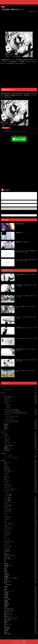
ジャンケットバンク (20, 491)
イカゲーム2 (20, 438)
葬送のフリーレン (20, 615)
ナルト (20, 521)
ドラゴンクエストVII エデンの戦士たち (20, 411)
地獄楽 (20, 570)
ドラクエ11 (8, 405)
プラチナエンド (20, 534)
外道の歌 (20, 573)
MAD (20, 464)
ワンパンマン (20, 543)
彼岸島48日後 (9, 585)
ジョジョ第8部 (20, 501)
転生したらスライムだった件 (20, 618)
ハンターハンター (20, 523)
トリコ (20, 515)
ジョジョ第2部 (9, 495)
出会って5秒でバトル (20, 559)
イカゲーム (20, 436)
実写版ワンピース (20, 449)
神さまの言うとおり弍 (20, 610)
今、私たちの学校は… (20, 446)
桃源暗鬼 (20, 596)
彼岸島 (20, 583)
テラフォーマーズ (20, 512)
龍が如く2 (20, 427)
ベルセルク (20, 535)
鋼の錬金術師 (20, 627)
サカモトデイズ (20, 486)
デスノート (20, 513)
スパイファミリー (20, 502)
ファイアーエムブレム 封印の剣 (20, 421)
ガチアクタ (20, 478)
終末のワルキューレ (20, 613)
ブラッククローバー (20, 529)
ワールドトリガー (20, 546)
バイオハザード (20, 414)
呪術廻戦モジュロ (20, 565)
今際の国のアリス (20, 554)
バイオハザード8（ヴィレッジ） (12, 416)
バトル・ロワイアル (20, 524)
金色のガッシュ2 (20, 624)
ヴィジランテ (20, 548)
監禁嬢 (20, 607)
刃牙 (20, 561)
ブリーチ (20, 531)
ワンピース (20, 545)
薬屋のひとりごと (20, 616)
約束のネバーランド (20, 612)
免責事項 (24, 641)
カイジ (20, 475)
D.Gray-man (20, 462)
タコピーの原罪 (20, 505)
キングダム (20, 481)
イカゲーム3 (20, 439)
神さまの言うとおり (20, 609)
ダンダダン (20, 507)
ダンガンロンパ (20, 401)
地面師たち (20, 447)
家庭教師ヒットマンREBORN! (20, 578)
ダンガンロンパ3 (20, 390)
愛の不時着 (20, 450)
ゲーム (20, 393)
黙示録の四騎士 (20, 634)
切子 (20, 562)
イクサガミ (20, 441)
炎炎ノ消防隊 (20, 599)
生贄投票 (20, 602)
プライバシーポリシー (16, 641)
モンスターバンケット (20, 542)
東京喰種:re (20, 594)
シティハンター (20, 487)
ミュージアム (20, 540)
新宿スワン (20, 590)
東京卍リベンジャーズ (20, 591)
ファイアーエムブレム (20, 420)
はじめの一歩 (20, 468)
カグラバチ (20, 476)
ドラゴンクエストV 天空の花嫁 (20, 410)
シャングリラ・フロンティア (20, 489)
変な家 (20, 572)
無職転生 (20, 601)
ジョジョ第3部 (20, 497)
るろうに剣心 (20, 470)
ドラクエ (20, 403)
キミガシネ (20, 400)
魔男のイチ (20, 632)
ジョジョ (20, 492)
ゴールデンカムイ (20, 484)
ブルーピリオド (20, 532)
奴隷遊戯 (20, 576)
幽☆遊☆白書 (20, 581)
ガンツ (20, 480)
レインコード (20, 423)
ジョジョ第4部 (20, 499)
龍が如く (20, 426)
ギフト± (20, 483)
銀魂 (20, 626)
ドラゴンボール (20, 518)
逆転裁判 (20, 424)
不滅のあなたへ (20, 551)
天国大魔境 (20, 575)
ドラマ (20, 432)
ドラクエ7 (8, 406)
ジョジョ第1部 (9, 494)
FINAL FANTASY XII (20, 397)
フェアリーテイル (20, 527)
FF (20, 395)
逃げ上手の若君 (20, 620)
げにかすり (20, 467)
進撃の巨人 (20, 621)
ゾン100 (20, 504)
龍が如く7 (20, 429)
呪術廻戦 (3, 7)
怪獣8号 (20, 586)
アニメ (20, 387)
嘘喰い (20, 568)
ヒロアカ (20, 526)
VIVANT (20, 435)
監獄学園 (20, 605)
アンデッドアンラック (20, 472)
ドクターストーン (20, 516)
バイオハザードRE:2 (10, 418)
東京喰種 (20, 593)
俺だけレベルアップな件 (20, 556)
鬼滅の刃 (20, 631)
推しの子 (20, 588)
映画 (20, 453)
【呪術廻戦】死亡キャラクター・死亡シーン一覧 (15, 131)
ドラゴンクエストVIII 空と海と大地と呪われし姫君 (20, 413)
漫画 (20, 461)
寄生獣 (20, 579)
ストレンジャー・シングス (20, 442)
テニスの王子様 (20, 510)
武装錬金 (20, 597)
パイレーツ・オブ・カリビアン (20, 457)
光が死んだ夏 (20, 557)
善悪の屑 (20, 567)
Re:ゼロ (20, 465)
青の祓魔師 (20, 629)
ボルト (20, 537)
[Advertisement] (19, 22)
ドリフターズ (20, 520)
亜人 (20, 553)
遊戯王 (20, 623)
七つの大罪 (20, 549)
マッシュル (20, 538)
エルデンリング (20, 398)
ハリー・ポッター (20, 456)
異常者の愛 (20, 604)
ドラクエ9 (8, 408)
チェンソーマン (20, 508)
